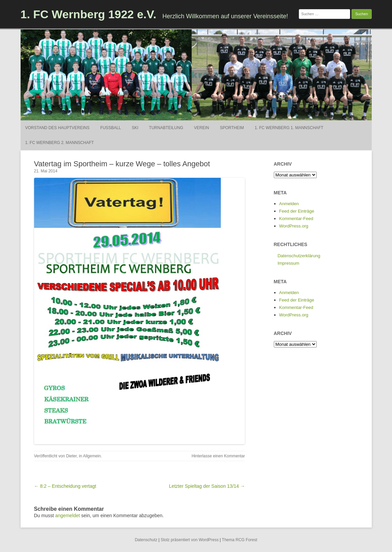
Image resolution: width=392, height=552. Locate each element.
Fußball (111, 128)
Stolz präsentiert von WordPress (190, 540)
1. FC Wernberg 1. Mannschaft (289, 128)
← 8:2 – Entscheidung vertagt (65, 486)
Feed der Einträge (297, 211)
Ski (135, 128)
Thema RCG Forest (240, 540)
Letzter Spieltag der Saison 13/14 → (207, 486)
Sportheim (232, 128)
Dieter (71, 456)
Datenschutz (146, 540)
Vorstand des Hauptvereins (57, 128)
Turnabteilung (166, 128)
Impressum (288, 263)
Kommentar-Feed (296, 219)
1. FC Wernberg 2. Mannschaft (60, 143)
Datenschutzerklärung (299, 256)
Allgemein (92, 456)
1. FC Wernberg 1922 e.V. (89, 14)
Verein (202, 128)
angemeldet (68, 515)
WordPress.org (294, 226)
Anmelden (289, 204)
